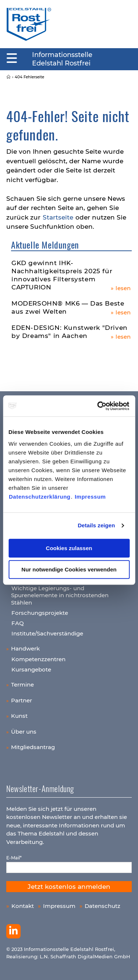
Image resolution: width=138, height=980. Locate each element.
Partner (22, 700)
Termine (22, 685)
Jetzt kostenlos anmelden (69, 887)
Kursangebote (31, 669)
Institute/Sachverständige (47, 633)
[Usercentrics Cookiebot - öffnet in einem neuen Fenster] (98, 406)
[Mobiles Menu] (12, 58)
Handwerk (25, 648)
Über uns (24, 732)
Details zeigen (96, 525)
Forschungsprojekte (40, 613)
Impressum (90, 497)
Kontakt (23, 906)
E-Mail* (14, 858)
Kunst (19, 716)
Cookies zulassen (69, 548)
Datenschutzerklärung (40, 497)
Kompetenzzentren (38, 659)
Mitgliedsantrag (33, 747)
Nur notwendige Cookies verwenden (69, 569)
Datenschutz (102, 906)
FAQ (18, 623)
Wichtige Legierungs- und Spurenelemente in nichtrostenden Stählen (60, 595)
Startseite (58, 217)
